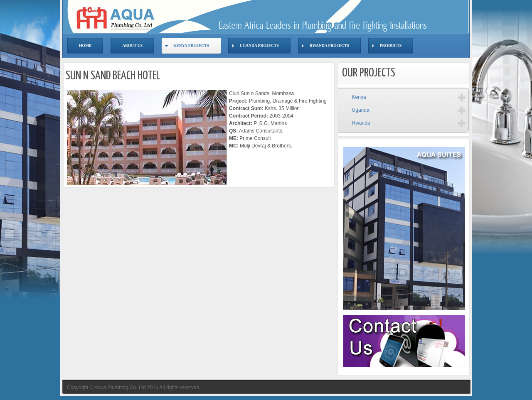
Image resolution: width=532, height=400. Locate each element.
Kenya (359, 97)
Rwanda (361, 123)
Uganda (361, 110)
